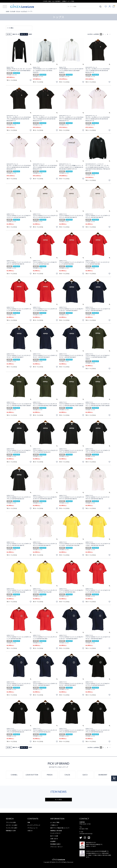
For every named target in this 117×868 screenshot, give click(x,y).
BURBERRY (103, 775)
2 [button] (103, 34)
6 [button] (108, 34)
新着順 (30, 34)
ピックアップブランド (34, 825)
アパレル (18, 11)
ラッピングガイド (55, 833)
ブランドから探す (11, 822)
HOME (7, 11)
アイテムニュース (33, 828)
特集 (29, 822)
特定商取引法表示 (55, 844)
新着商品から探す (11, 831)
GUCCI (85, 775)
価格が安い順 (16, 34)
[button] (110, 34)
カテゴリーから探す (12, 825)
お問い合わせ (54, 839)
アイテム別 (12, 11)
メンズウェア (24, 11)
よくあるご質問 (55, 822)
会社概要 (53, 841)
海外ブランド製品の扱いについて (60, 828)
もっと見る (59, 800)
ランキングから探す (12, 828)
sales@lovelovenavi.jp (86, 834)
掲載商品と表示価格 (56, 831)
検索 (100, 7)
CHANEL (14, 775)
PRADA (50, 775)
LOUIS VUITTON (32, 775)
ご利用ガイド (54, 825)
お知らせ (30, 831)
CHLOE (67, 775)
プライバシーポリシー (57, 847)
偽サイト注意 (54, 836)
